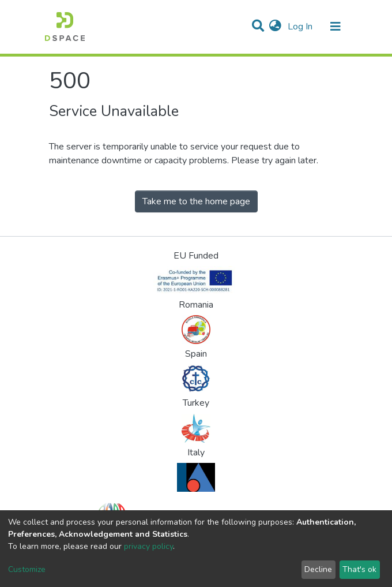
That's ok (359, 569)
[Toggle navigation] (336, 27)
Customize (27, 569)
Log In (301, 27)
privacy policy (148, 546)
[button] (275, 27)
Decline (318, 569)
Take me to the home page (196, 201)
